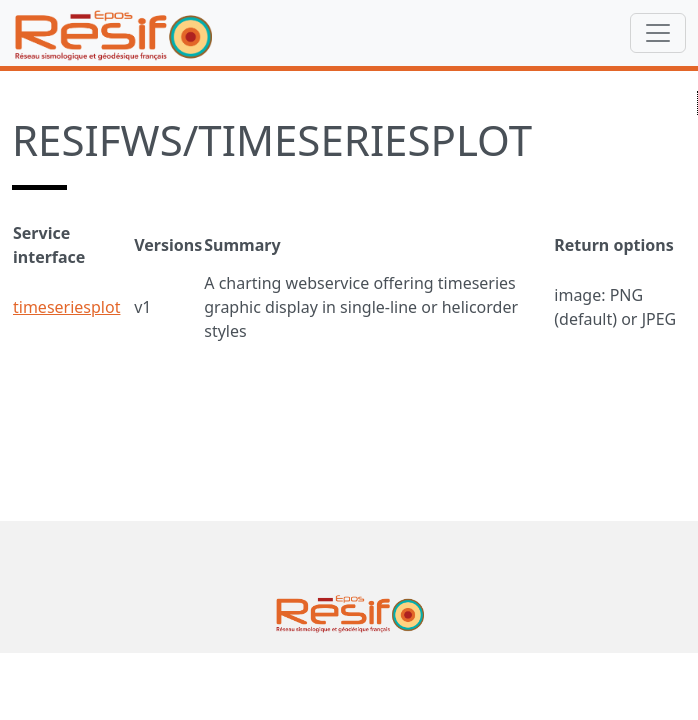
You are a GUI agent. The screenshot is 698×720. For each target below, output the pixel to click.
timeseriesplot (66, 307)
